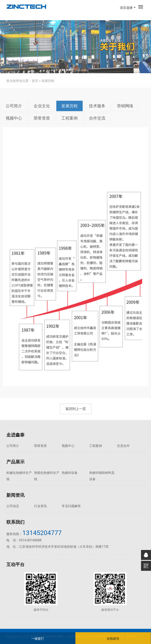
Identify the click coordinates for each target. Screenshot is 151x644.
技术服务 (97, 112)
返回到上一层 (76, 409)
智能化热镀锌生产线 (47, 476)
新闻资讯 (15, 495)
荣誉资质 (42, 124)
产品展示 (15, 462)
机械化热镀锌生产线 (19, 476)
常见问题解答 (71, 506)
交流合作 (123, 446)
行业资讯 (40, 506)
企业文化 (42, 112)
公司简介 (14, 112)
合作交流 (97, 124)
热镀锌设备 (70, 473)
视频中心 (14, 124)
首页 (35, 87)
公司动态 (13, 506)
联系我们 (15, 522)
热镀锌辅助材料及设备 (102, 476)
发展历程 (69, 112)
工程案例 (69, 124)
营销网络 (125, 112)
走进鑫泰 (15, 435)
